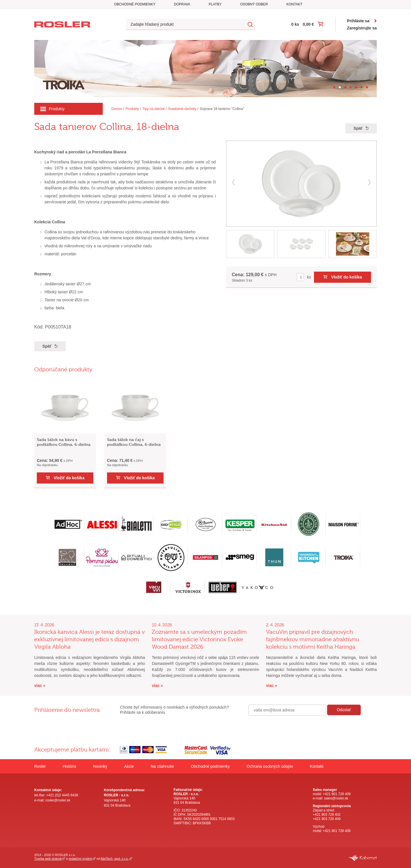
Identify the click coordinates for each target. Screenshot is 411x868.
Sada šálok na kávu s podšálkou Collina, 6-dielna (64, 442)
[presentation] (292, 728)
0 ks (295, 24)
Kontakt (294, 4)
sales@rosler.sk (336, 798)
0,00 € (308, 24)
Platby (215, 4)
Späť (358, 128)
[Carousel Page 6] (361, 87)
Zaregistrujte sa (362, 28)
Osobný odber (254, 4)
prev (233, 182)
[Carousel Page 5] (356, 87)
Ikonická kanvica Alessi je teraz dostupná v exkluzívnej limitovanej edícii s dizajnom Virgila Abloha (89, 639)
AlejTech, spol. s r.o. (115, 859)
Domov (117, 109)
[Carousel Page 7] (367, 87)
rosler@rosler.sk (58, 800)
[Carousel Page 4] (351, 87)
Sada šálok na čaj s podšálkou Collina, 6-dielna (134, 442)
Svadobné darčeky (182, 109)
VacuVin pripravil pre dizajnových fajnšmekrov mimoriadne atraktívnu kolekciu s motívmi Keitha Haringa (313, 639)
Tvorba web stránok (48, 859)
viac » (40, 685)
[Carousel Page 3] (345, 87)
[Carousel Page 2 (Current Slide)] (340, 87)
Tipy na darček (154, 109)
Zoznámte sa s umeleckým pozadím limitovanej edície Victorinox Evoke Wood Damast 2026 (199, 639)
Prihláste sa (358, 21)
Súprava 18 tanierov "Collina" (222, 109)
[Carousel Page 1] (334, 87)
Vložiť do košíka (346, 277)
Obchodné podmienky (135, 4)
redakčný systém (80, 859)
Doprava (182, 4)
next (369, 182)
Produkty (52, 109)
